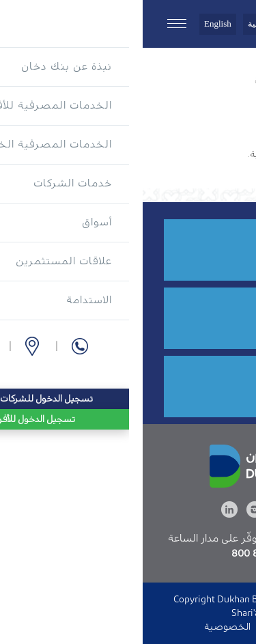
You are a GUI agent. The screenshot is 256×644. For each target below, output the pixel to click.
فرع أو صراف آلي (151, 321)
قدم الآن (167, 390)
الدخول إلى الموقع (158, 627)
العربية (117, 24)
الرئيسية (229, 81)
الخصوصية (85, 627)
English (75, 24)
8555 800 (163, 253)
